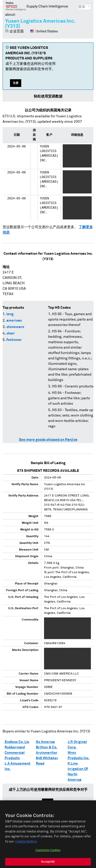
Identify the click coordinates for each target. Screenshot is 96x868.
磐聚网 (16, 6)
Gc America (45, 742)
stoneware (15, 327)
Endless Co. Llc (17, 742)
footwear (14, 340)
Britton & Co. (47, 747)
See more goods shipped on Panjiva (48, 440)
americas (14, 321)
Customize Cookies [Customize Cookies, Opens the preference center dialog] (48, 854)
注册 (16, 83)
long (10, 314)
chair (11, 333)
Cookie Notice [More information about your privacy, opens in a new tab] (26, 845)
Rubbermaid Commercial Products (15, 753)
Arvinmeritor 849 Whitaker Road (47, 758)
